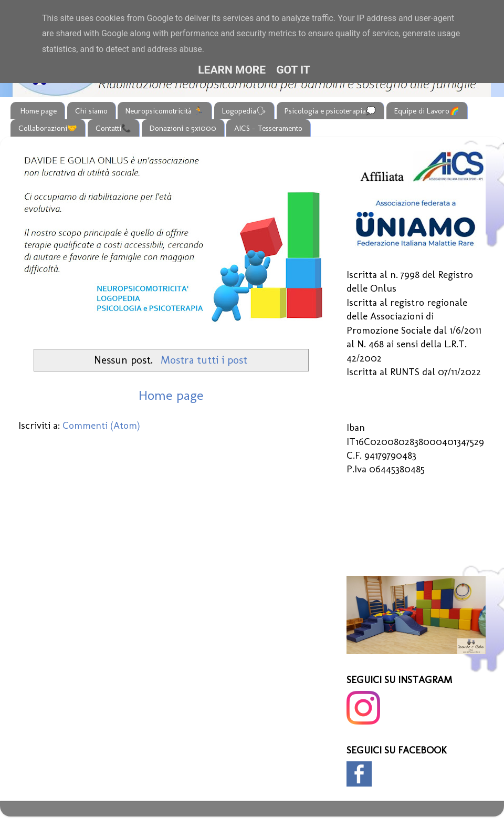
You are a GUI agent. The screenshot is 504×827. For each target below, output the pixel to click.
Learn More (232, 70)
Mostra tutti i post (204, 360)
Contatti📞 (113, 128)
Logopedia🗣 (244, 111)
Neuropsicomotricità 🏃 (165, 111)
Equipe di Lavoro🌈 (427, 111)
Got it (293, 70)
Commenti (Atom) (101, 425)
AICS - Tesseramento (268, 128)
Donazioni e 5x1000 (183, 128)
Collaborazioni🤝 (48, 128)
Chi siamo (91, 111)
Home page (39, 111)
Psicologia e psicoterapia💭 (330, 111)
